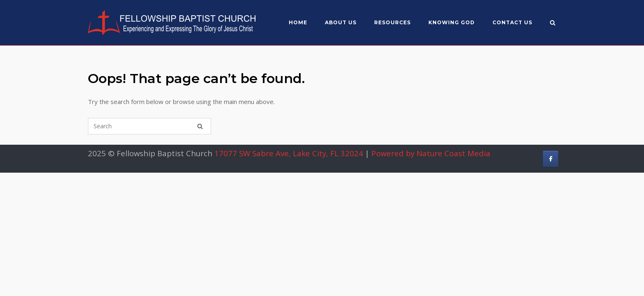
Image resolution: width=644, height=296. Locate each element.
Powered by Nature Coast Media (431, 153)
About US (341, 22)
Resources (392, 22)
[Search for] (149, 126)
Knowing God (452, 22)
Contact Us (512, 22)
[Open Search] (553, 23)
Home (298, 22)
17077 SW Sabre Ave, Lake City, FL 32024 (289, 153)
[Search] (200, 126)
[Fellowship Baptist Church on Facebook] (551, 159)
